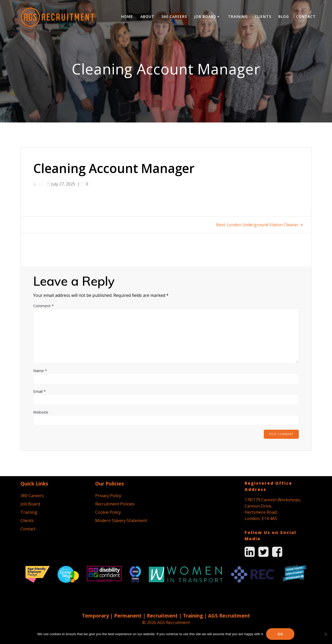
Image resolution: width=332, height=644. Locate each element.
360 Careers (174, 16)
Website (41, 412)
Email (39, 391)
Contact (306, 16)
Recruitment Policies (115, 504)
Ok (281, 634)
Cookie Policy (108, 512)
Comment (43, 306)
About (147, 16)
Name (40, 371)
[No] (326, 634)
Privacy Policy (108, 496)
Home (127, 16)
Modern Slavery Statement (121, 520)
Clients (263, 16)
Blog (284, 16)
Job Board (205, 16)
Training (238, 16)
